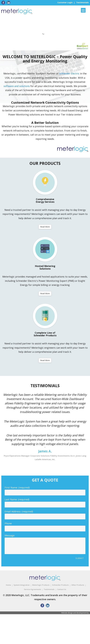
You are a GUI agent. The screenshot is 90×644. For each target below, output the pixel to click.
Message (45, 538)
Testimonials (82, 2)
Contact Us (62, 589)
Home (8, 585)
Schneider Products (60, 585)
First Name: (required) (45, 490)
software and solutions (17, 86)
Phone (45, 526)
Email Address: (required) (45, 514)
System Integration (22, 585)
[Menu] (83, 10)
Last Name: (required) (45, 502)
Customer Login (65, 2)
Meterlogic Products (41, 585)
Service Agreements (32, 589)
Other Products (78, 585)
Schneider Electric (69, 73)
